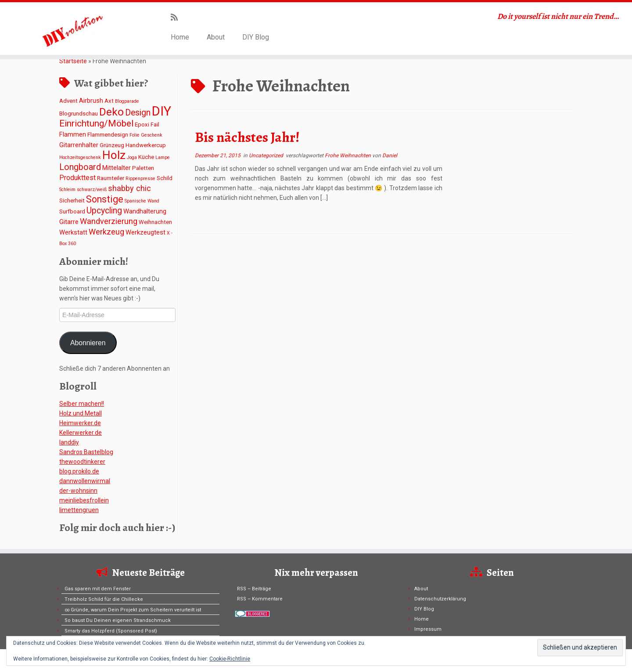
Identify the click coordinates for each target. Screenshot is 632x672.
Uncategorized (267, 155)
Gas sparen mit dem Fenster (98, 589)
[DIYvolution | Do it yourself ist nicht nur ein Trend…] (73, 29)
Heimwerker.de (80, 423)
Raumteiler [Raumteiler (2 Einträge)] (111, 178)
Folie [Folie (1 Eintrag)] (135, 135)
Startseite (73, 61)
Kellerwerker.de (81, 433)
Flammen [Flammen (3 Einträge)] (73, 134)
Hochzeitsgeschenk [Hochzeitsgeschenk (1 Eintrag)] (80, 157)
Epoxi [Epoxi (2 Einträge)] (142, 125)
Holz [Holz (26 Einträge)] (114, 155)
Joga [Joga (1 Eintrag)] (132, 157)
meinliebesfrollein (84, 500)
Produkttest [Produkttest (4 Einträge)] (77, 178)
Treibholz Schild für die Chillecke (104, 599)
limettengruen (79, 510)
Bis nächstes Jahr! (247, 137)
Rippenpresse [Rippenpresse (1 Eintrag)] (140, 179)
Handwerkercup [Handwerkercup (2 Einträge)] (146, 145)
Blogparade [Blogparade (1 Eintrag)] (127, 101)
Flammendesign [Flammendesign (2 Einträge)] (108, 135)
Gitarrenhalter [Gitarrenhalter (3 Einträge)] (79, 145)
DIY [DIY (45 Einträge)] (162, 111)
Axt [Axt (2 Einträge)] (109, 101)
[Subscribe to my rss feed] (177, 17)
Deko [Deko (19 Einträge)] (111, 112)
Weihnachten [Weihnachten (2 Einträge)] (155, 222)
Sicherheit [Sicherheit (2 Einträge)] (72, 201)
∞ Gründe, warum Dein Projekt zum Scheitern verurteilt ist (133, 610)
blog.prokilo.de (79, 471)
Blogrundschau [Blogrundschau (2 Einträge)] (79, 114)
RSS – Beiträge (254, 589)
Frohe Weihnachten (348, 155)
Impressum (428, 629)
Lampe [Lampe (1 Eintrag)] (163, 157)
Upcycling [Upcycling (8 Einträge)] (104, 211)
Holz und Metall (81, 413)
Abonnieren (88, 343)
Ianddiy (69, 442)
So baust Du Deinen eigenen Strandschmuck (118, 620)
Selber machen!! (82, 404)
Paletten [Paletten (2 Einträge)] (143, 168)
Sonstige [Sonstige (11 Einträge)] (105, 199)
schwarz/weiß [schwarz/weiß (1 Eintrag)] (92, 190)
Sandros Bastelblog (86, 452)
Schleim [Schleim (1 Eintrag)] (67, 190)
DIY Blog (256, 37)
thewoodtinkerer (82, 462)
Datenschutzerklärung (440, 599)
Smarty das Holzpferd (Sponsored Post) (111, 631)
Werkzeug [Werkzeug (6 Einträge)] (106, 232)
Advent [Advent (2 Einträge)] (68, 101)
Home (180, 37)
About (216, 37)
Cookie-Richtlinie (230, 659)
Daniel (390, 155)
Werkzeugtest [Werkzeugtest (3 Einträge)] (145, 232)
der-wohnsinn (78, 491)
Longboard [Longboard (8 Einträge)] (80, 167)
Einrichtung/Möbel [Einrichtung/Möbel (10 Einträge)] (96, 123)
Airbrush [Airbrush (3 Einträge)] (91, 101)
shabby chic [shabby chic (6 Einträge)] (129, 188)
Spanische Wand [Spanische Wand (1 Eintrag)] (142, 201)
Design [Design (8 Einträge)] (138, 113)
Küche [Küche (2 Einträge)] (146, 157)
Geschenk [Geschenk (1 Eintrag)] (152, 135)
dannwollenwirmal (85, 481)
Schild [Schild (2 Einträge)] (165, 178)
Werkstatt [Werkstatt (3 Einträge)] (73, 232)
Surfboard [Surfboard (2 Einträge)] (72, 211)
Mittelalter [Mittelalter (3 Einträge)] (117, 168)
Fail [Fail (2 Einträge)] (155, 125)
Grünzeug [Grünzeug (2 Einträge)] (112, 145)
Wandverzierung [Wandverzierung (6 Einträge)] (109, 221)
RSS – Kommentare (260, 599)
